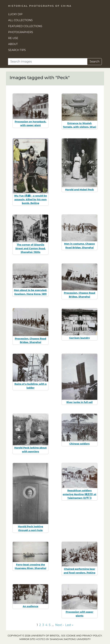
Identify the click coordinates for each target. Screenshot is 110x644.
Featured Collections (25, 26)
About (13, 44)
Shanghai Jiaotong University (70, 639)
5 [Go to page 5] (50, 625)
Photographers (21, 32)
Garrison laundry (79, 338)
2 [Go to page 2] (40, 625)
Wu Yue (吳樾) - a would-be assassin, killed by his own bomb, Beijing (30, 199)
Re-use (13, 38)
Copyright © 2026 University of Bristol (34, 636)
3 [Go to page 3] (43, 625)
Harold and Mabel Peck (80, 189)
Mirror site (27, 639)
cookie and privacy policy (84, 636)
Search (94, 62)
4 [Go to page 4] (46, 625)
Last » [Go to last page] (69, 625)
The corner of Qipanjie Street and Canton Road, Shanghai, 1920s (30, 248)
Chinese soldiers (79, 444)
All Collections (20, 20)
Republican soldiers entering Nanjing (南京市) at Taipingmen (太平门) (80, 494)
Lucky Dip (15, 14)
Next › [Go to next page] (59, 625)
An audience (30, 606)
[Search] (48, 62)
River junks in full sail (80, 402)
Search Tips (17, 50)
